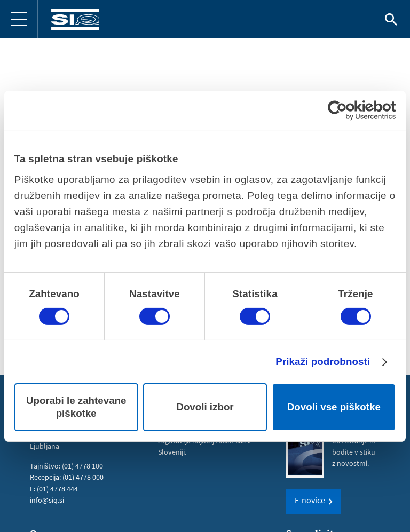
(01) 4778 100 (82, 466)
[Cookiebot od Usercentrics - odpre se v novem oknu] (349, 110)
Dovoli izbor (205, 407)
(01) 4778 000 (83, 477)
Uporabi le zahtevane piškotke (76, 407)
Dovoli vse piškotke (334, 407)
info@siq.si (47, 499)
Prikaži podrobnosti (323, 362)
